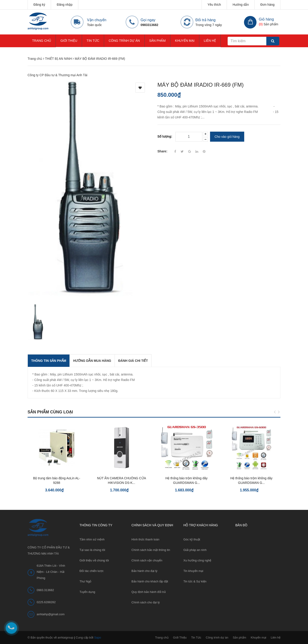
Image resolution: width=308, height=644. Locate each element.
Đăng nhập (65, 5)
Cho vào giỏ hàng (227, 137)
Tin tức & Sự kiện (195, 581)
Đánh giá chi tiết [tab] (133, 361)
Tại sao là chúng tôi (92, 550)
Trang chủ (42, 41)
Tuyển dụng (87, 592)
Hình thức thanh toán (145, 539)
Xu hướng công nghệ (197, 560)
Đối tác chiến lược (92, 571)
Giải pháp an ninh (195, 550)
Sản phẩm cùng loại (50, 412)
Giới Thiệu (69, 41)
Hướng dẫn (241, 5)
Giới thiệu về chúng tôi (94, 560)
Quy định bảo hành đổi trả (149, 592)
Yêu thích (214, 5)
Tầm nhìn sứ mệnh (92, 539)
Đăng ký (39, 5)
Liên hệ (210, 41)
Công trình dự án (124, 41)
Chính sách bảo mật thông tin (151, 550)
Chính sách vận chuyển (147, 560)
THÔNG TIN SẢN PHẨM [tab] (49, 361)
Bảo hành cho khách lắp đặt (150, 581)
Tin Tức (93, 41)
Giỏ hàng (266, 19)
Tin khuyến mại (193, 571)
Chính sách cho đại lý (146, 602)
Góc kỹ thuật (192, 539)
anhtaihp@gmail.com (51, 614)
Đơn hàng (267, 5)
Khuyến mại (185, 41)
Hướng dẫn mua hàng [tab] (92, 361)
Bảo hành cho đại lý (144, 571)
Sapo (98, 637)
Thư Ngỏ (85, 581)
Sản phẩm (157, 41)
